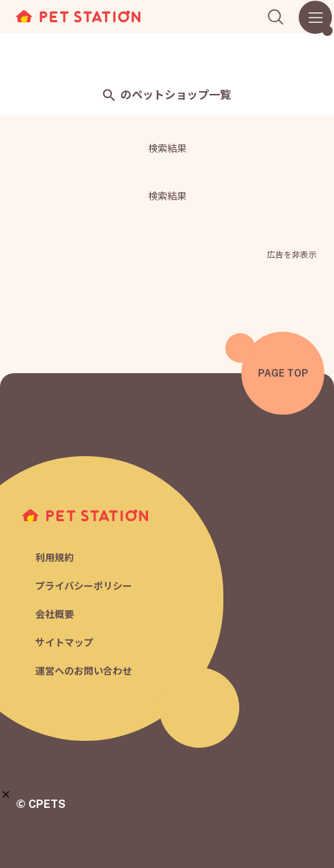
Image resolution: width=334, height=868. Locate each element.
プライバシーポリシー (84, 586)
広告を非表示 (292, 255)
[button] (6, 794)
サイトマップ (64, 643)
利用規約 (55, 558)
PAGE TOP (283, 373)
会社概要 (55, 614)
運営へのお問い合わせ (84, 671)
